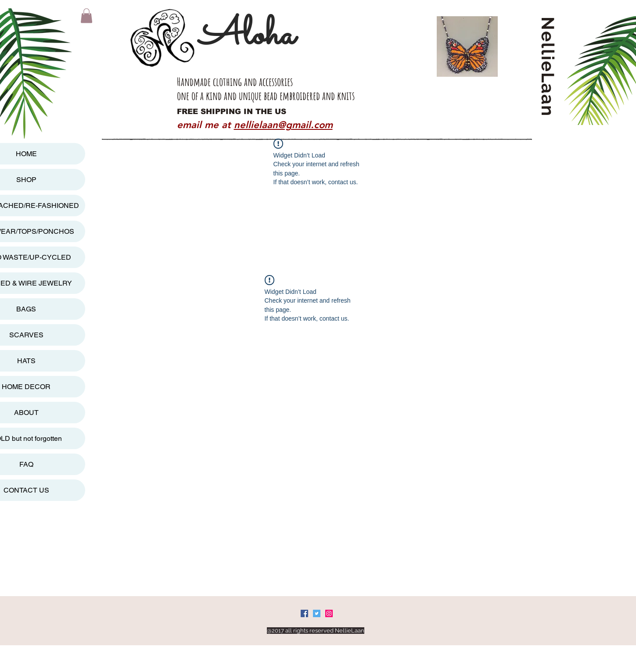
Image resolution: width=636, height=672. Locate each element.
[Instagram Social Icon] (329, 613)
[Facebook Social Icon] (304, 613)
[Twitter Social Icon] (317, 613)
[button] (86, 16)
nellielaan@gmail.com (283, 125)
